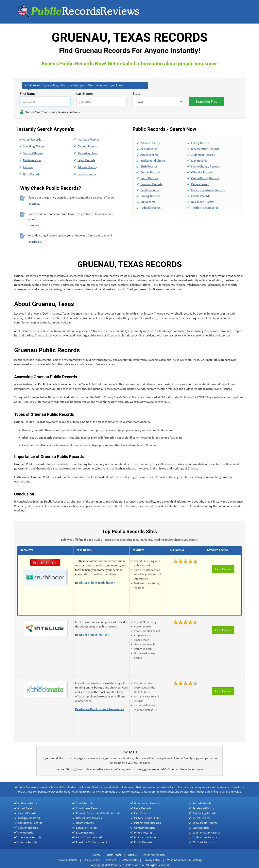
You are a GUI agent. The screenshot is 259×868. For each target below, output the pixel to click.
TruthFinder (114, 855)
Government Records (147, 803)
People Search (200, 184)
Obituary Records (145, 828)
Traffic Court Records (205, 837)
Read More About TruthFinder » (95, 583)
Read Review (223, 569)
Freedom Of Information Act (93, 842)
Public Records (201, 196)
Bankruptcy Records (30, 823)
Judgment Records (203, 155)
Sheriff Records (201, 818)
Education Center (67, 860)
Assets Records (27, 813)
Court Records (149, 178)
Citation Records (28, 828)
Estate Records (85, 833)
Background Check (29, 818)
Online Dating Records (205, 178)
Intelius (132, 855)
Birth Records (32, 174)
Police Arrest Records (147, 837)
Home (97, 855)
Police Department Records (208, 190)
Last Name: (85, 93)
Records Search (202, 803)
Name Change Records (205, 166)
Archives (111, 860)
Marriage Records (89, 139)
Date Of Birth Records (89, 818)
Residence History (202, 202)
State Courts (130, 860)
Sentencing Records (204, 813)
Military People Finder (147, 818)
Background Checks (153, 161)
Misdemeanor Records (148, 823)
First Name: (28, 93)
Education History (87, 828)
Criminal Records (151, 184)
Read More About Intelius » (92, 635)
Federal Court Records (90, 837)
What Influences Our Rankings (185, 860)
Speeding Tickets (34, 146)
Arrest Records (32, 139)
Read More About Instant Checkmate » (100, 709)
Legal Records (86, 160)
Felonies (28, 167)
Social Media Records (205, 823)
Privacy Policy (152, 860)
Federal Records (150, 208)
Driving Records (150, 196)
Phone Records (143, 833)
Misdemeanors (32, 160)
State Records (201, 828)
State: (137, 93)
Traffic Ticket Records (205, 208)
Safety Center (92, 860)
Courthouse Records (88, 808)
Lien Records (199, 161)
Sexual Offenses (33, 153)
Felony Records (201, 143)
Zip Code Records (203, 842)
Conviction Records (30, 837)
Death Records (87, 174)
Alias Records (149, 149)
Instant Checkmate (154, 855)
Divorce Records (88, 146)
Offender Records (202, 172)
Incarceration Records (205, 149)
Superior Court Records (206, 833)
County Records (150, 172)
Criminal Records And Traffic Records (98, 813)
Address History (87, 167)
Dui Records (148, 202)
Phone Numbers (88, 153)
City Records (25, 833)
